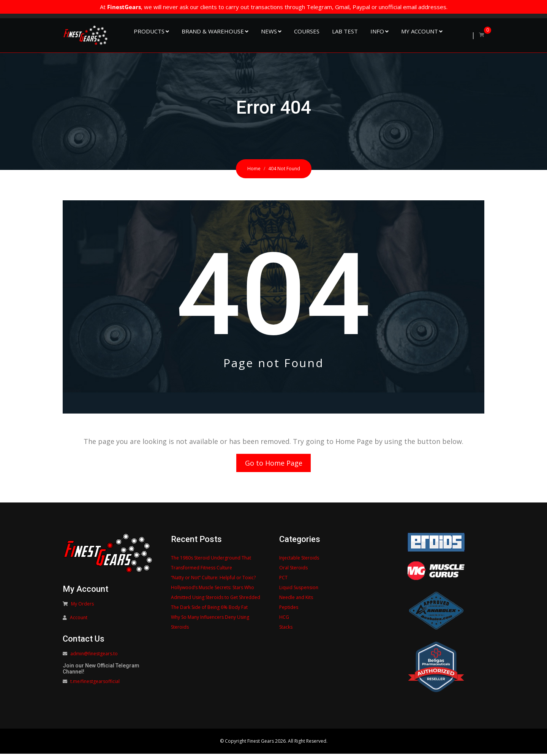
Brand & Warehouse (213, 31)
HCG (284, 619)
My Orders (82, 606)
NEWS (269, 31)
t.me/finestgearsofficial (95, 684)
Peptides (289, 609)
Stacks (286, 629)
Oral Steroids (293, 570)
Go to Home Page (274, 464)
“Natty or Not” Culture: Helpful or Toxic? (213, 580)
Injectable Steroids (299, 560)
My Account (420, 31)
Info (377, 31)
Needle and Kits (296, 600)
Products (149, 31)
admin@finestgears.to (94, 656)
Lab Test (345, 31)
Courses (307, 31)
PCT (283, 580)
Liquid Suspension (299, 590)
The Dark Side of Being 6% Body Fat (209, 609)
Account (79, 620)
